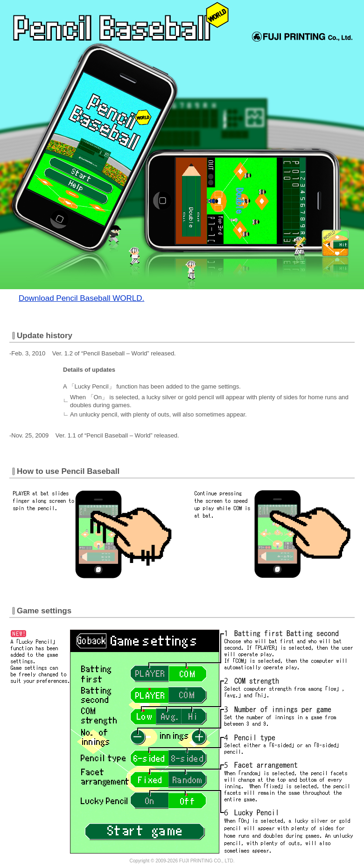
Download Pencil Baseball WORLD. (81, 298)
